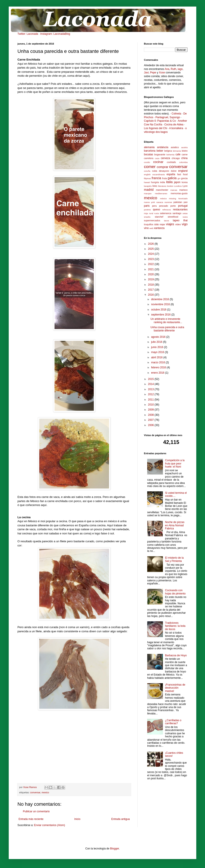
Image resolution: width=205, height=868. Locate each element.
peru (154, 206)
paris (147, 206)
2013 (151, 389)
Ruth (173, 69)
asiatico (175, 147)
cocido (147, 162)
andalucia (163, 147)
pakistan (178, 202)
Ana (167, 69)
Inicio (77, 819)
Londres (178, 186)
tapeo (176, 220)
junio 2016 (158, 347)
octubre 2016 (159, 310)
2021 (151, 269)
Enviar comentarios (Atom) (50, 825)
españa (171, 174)
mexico (45, 792)
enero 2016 (158, 373)
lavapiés (148, 186)
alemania (149, 147)
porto (173, 206)
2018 (151, 285)
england (183, 171)
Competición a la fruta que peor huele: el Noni (175, 463)
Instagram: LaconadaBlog (55, 34)
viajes (170, 224)
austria (184, 147)
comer (150, 167)
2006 (151, 425)
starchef (159, 217)
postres (147, 210)
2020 (151, 274)
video (178, 224)
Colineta (176, 114)
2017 (151, 290)
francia (156, 178)
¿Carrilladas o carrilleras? (173, 722)
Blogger (115, 849)
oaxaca (160, 202)
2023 (151, 259)
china (184, 158)
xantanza (159, 228)
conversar (35, 792)
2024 (151, 254)
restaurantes (180, 210)
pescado (164, 206)
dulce (174, 171)
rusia (156, 213)
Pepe (153, 73)
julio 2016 (157, 342)
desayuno (164, 171)
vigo (185, 224)
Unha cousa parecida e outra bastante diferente (167, 329)
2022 (151, 264)
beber (160, 151)
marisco (183, 190)
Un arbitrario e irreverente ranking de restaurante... (166, 321)
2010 (151, 405)
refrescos (167, 210)
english (147, 174)
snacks (147, 217)
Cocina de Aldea (174, 125)
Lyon (185, 186)
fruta (164, 178)
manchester (162, 190)
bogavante (160, 154)
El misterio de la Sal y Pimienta (174, 559)
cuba (155, 171)
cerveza (165, 158)
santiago (177, 213)
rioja (146, 213)
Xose (162, 73)
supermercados (152, 220)
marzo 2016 (158, 362)
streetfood (173, 217)
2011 (151, 400)
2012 (151, 394)
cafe (178, 154)
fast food (182, 174)
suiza (185, 217)
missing (173, 198)
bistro (185, 151)
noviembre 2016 (161, 304)
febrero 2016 (159, 367)
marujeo (148, 193)
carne (185, 154)
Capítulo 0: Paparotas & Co (160, 121)
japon (177, 182)
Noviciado (183, 198)
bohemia (170, 155)
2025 (151, 249)
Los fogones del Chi (155, 128)
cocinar (158, 162)
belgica (168, 151)
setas (185, 213)
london (170, 186)
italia (169, 182)
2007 (151, 420)
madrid (149, 190)
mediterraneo (161, 193)
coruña (147, 171)
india (163, 182)
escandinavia (159, 174)
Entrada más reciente (31, 819)
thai (185, 220)
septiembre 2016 (161, 315)
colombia (183, 162)
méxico (163, 198)
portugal (183, 206)
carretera (149, 158)
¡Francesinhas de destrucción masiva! (175, 688)
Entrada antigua (120, 819)
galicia (172, 178)
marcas (174, 190)
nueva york (149, 202)
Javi (146, 73)
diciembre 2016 (160, 299)
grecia (184, 178)
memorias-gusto (179, 193)
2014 (151, 384)
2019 (151, 279)
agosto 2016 (159, 337)
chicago (176, 158)
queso (156, 210)
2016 (151, 295)
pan (186, 202)
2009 (151, 410)
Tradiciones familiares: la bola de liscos (175, 626)
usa (156, 224)
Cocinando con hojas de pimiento (175, 592)
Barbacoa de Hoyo (176, 655)
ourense (168, 202)
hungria (155, 182)
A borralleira (176, 128)
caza (157, 158)
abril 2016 (157, 357)
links (155, 186)
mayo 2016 (158, 352)
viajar (162, 224)
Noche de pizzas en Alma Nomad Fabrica (175, 525)
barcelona (150, 151)
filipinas (147, 178)
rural (151, 213)
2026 (151, 244)
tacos (167, 221)
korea (185, 182)
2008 (151, 415)
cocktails (171, 162)
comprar (163, 167)
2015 (151, 379)
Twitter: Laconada (28, 34)
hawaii (147, 182)
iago (180, 69)
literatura (162, 186)
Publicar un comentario (36, 811)
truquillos (149, 224)
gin (179, 178)
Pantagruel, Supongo (168, 117)
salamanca (166, 213)
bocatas (149, 154)
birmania (177, 151)
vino (146, 228)
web (151, 228)
